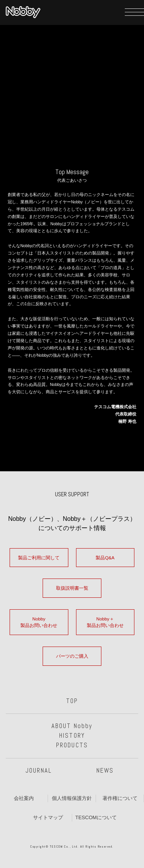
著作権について (120, 798)
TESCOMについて (96, 817)
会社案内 (24, 798)
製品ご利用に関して (39, 558)
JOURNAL (39, 771)
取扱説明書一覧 (72, 588)
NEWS (105, 771)
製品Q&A (105, 558)
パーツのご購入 (72, 656)
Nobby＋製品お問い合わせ (105, 622)
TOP (72, 701)
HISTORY (72, 736)
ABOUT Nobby (72, 726)
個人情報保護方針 (72, 798)
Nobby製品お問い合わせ (39, 622)
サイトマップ (48, 817)
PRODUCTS (72, 745)
